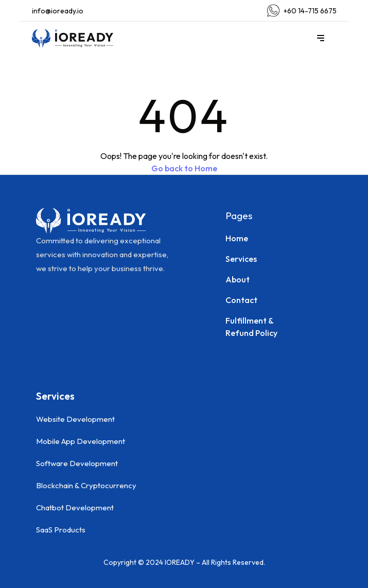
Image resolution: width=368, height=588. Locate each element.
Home (237, 238)
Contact (241, 300)
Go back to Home (184, 168)
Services (241, 259)
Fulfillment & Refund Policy (251, 327)
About (238, 279)
